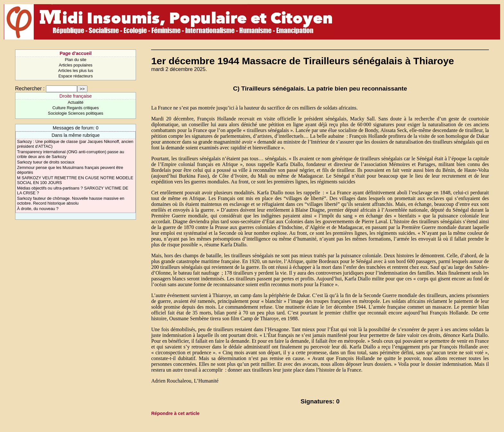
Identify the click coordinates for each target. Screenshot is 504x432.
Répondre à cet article (175, 413)
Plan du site (76, 60)
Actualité (76, 102)
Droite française (76, 96)
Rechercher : (30, 88)
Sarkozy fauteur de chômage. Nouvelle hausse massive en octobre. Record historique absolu (71, 201)
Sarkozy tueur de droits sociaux (46, 162)
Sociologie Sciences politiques (76, 113)
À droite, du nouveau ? (38, 209)
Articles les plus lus (76, 71)
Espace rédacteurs (76, 76)
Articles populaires (76, 65)
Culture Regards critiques (76, 108)
